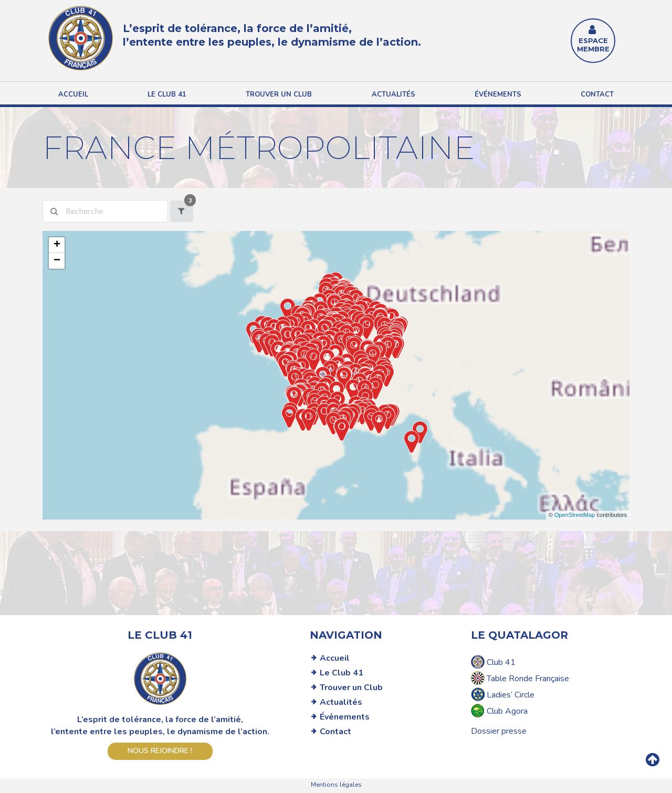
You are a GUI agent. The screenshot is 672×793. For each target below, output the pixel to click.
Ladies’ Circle (503, 694)
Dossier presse (499, 731)
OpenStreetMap (575, 515)
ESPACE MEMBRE (593, 40)
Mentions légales (336, 785)
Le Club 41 (342, 673)
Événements (498, 94)
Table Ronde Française (520, 678)
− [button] (57, 261)
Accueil (73, 94)
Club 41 (493, 662)
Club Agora (499, 711)
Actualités (393, 94)
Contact (597, 94)
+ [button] (57, 245)
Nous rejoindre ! (160, 751)
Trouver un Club (351, 688)
